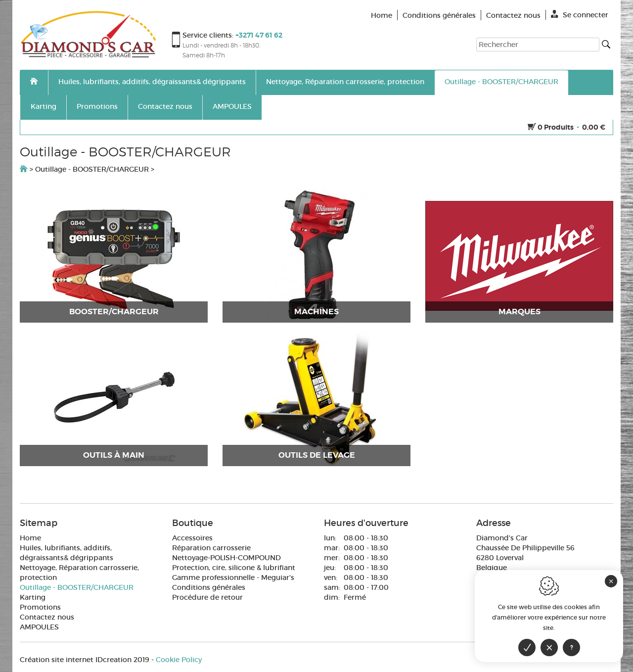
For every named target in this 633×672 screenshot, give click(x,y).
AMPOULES (232, 106)
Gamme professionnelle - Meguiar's (233, 577)
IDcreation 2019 (85, 660)
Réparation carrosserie (211, 548)
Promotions (97, 106)
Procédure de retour (207, 597)
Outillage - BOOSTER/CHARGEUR (501, 82)
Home (30, 538)
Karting (44, 106)
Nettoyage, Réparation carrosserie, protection (345, 82)
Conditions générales (209, 587)
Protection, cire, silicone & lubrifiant (234, 568)
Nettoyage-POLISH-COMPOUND (226, 558)
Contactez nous (165, 106)
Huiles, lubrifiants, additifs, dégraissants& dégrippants (152, 82)
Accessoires (192, 538)
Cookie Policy (179, 660)
